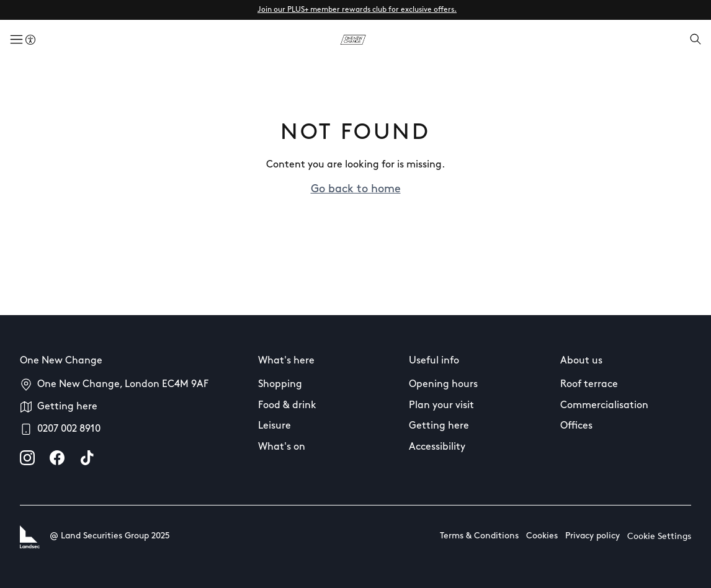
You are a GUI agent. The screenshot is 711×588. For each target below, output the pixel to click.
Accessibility (437, 447)
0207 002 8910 (69, 429)
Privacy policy (592, 536)
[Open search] (695, 40)
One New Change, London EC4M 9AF (123, 385)
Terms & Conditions (479, 536)
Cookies (542, 536)
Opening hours (443, 385)
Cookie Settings (659, 537)
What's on (282, 447)
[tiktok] (87, 458)
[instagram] (27, 458)
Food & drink (287, 406)
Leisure (275, 426)
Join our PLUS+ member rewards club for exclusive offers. (357, 10)
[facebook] (57, 458)
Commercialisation (604, 406)
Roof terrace (589, 385)
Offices (576, 426)
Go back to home (356, 189)
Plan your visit (441, 406)
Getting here (67, 407)
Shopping (280, 385)
